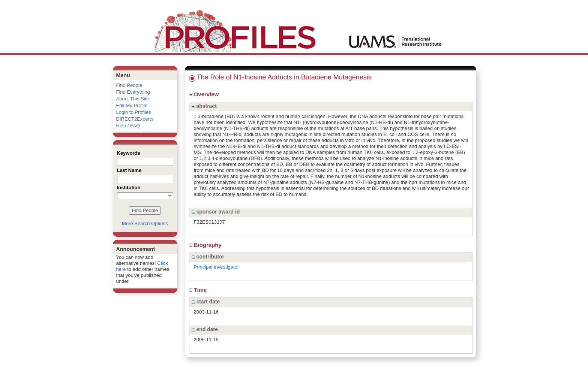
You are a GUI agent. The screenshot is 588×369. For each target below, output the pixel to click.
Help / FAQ (128, 126)
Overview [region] (205, 94)
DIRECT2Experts (135, 119)
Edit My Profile (132, 105)
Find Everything (133, 92)
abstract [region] (204, 106)
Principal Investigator (217, 267)
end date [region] (205, 329)
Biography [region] (206, 245)
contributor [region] (208, 257)
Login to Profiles (134, 112)
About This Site (133, 99)
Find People (129, 85)
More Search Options (145, 223)
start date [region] (206, 302)
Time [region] (199, 290)
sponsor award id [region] (216, 212)
